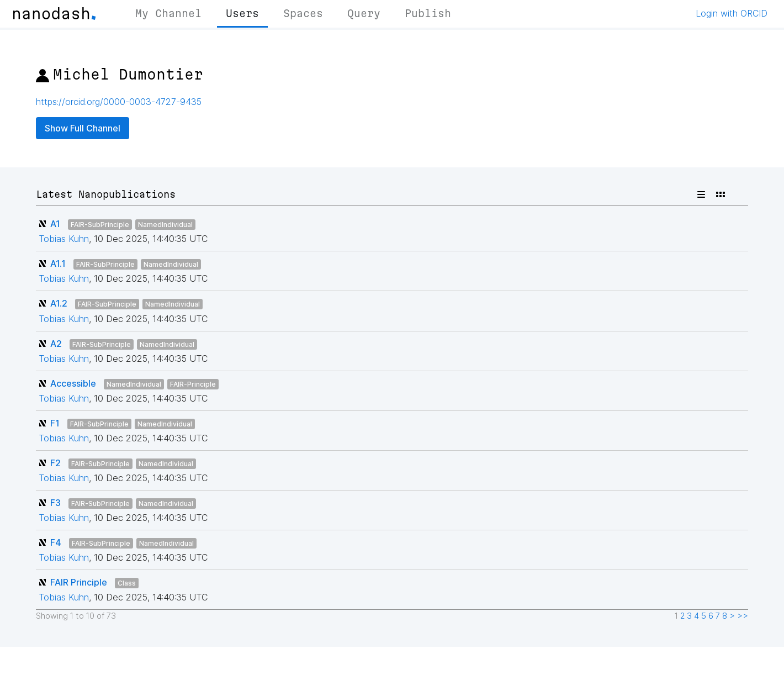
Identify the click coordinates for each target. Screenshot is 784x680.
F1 (55, 423)
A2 (56, 344)
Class (127, 583)
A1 (55, 224)
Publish (428, 13)
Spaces (303, 13)
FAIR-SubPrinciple (100, 225)
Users (242, 13)
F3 (55, 503)
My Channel (168, 13)
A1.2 (59, 303)
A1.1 (58, 263)
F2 (55, 463)
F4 (56, 542)
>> (743, 616)
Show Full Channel (83, 128)
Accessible (73, 383)
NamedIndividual (165, 225)
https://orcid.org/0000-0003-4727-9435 (119, 102)
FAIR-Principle (193, 384)
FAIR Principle (79, 582)
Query (364, 13)
